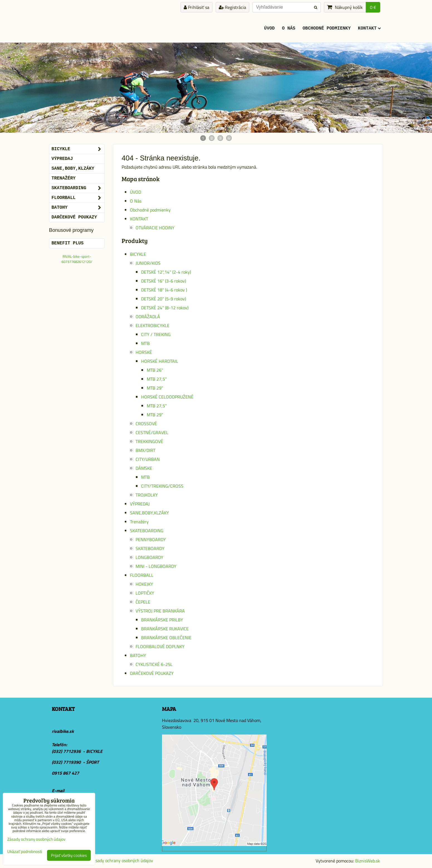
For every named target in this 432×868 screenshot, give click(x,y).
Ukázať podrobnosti (25, 852)
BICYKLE (138, 254)
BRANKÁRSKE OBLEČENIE (166, 638)
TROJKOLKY (147, 495)
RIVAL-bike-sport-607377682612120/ (77, 259)
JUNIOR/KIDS (148, 263)
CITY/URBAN (148, 459)
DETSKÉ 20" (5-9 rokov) (164, 299)
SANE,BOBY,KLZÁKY (149, 513)
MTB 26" (155, 370)
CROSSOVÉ (146, 424)
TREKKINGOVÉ (149, 441)
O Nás (289, 28)
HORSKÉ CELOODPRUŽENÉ (167, 397)
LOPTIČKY (145, 593)
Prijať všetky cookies (69, 855)
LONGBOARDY (149, 557)
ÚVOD (269, 28)
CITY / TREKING (156, 334)
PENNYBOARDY (151, 539)
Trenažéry (139, 522)
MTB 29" (155, 388)
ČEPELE (143, 602)
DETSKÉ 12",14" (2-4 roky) (166, 272)
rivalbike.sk (63, 731)
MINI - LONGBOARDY (156, 566)
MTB (145, 343)
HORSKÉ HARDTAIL (160, 361)
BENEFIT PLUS (67, 243)
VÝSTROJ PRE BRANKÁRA (160, 611)
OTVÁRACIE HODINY (155, 228)
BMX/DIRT (145, 450)
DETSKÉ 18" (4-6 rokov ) (164, 290)
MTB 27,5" (157, 379)
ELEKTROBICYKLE (153, 325)
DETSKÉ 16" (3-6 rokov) (164, 281)
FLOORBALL (142, 575)
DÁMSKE (144, 468)
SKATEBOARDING (147, 531)
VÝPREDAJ (140, 504)
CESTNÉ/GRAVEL (152, 432)
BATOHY (138, 655)
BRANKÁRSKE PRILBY (162, 620)
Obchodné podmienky (327, 28)
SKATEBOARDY (150, 548)
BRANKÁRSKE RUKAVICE (165, 629)
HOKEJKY (144, 584)
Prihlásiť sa (197, 7)
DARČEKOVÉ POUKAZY (152, 673)
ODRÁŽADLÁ (148, 317)
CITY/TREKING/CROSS (162, 486)
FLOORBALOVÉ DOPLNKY (160, 646)
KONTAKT (369, 28)
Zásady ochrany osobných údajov (122, 860)
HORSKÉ (144, 352)
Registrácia (232, 7)
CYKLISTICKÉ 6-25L (154, 664)
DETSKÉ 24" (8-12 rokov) (165, 308)
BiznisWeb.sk (368, 861)
